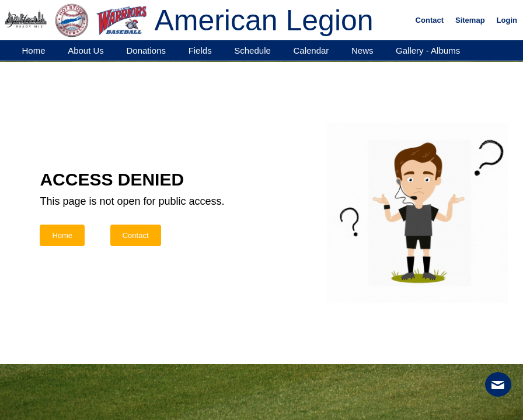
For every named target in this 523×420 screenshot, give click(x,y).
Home (62, 235)
